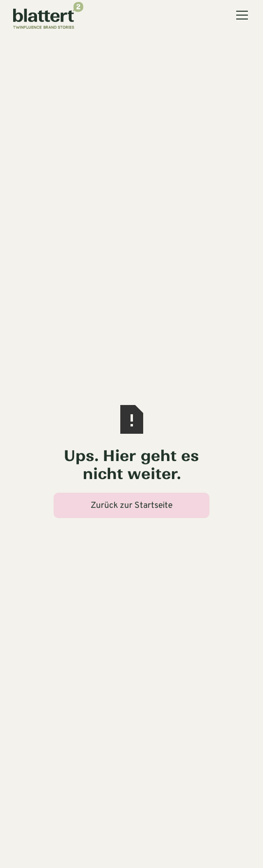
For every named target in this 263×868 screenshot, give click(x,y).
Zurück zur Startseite (131, 506)
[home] (48, 15)
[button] (240, 15)
